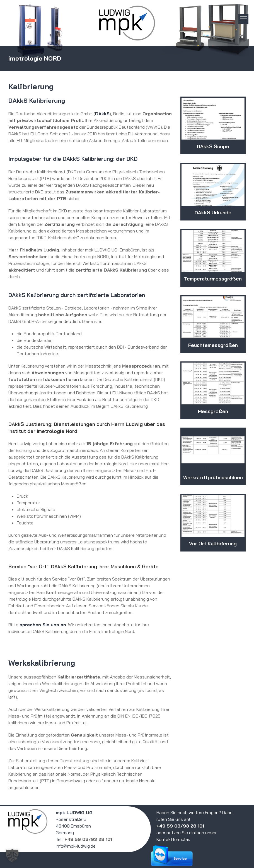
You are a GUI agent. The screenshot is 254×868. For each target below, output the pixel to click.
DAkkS (102, 114)
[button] (12, 856)
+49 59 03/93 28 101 (88, 839)
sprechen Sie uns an (43, 625)
